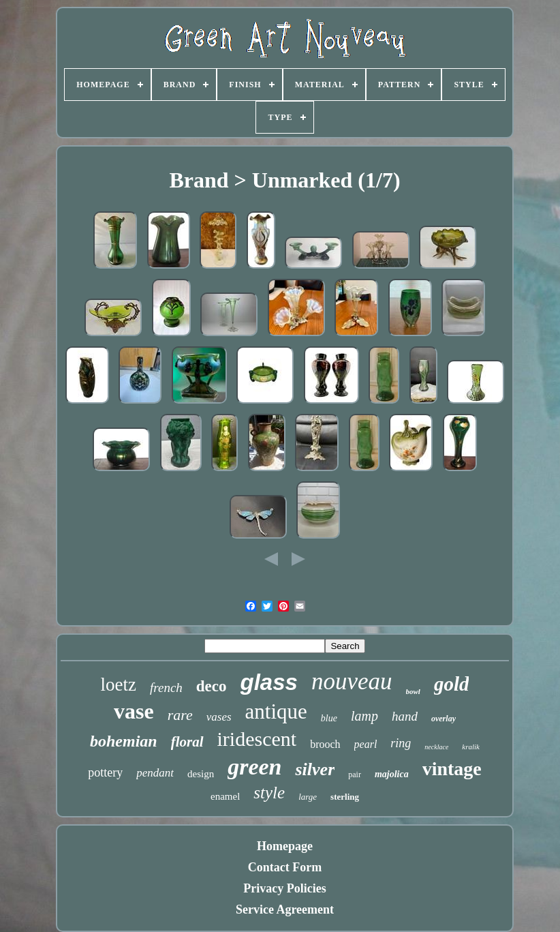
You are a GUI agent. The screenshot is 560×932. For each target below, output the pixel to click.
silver (315, 769)
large (308, 797)
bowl (413, 691)
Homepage (285, 846)
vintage (452, 769)
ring (401, 743)
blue (329, 718)
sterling (345, 797)
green (254, 767)
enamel (225, 796)
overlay (444, 719)
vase (134, 711)
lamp (364, 716)
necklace (436, 747)
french (166, 688)
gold (452, 684)
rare (180, 715)
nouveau (352, 681)
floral (187, 742)
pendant (155, 773)
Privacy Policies (284, 888)
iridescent (257, 739)
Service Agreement (285, 910)
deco (212, 686)
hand (405, 716)
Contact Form (285, 867)
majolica (392, 774)
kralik (471, 747)
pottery (105, 772)
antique (276, 711)
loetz (119, 685)
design (201, 774)
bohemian (124, 741)
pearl (366, 744)
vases (219, 717)
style (269, 793)
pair (355, 775)
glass (269, 682)
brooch (325, 744)
